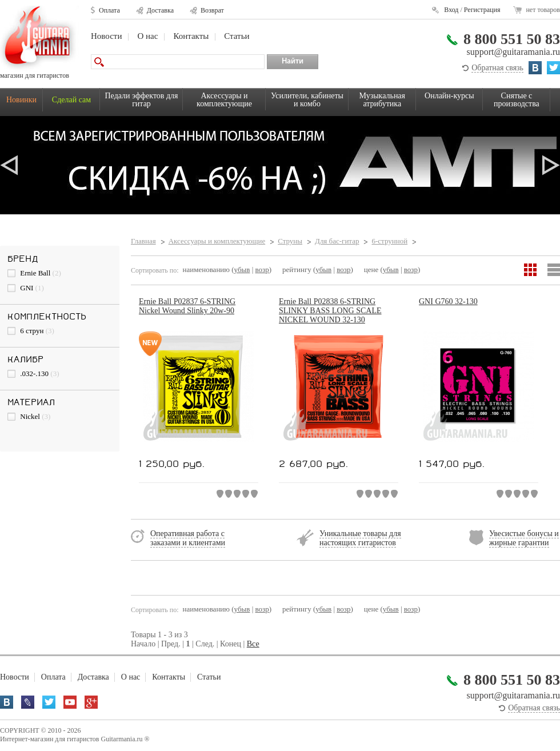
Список (554, 270)
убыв (242, 269)
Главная (143, 241)
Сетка (530, 270)
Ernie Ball (34, 273)
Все (253, 644)
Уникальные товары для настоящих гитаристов (360, 538)
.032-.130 (33, 373)
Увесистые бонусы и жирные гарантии (524, 538)
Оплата (109, 10)
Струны (290, 241)
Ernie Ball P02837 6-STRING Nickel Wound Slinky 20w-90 (187, 306)
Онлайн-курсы (449, 96)
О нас (147, 36)
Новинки (21, 100)
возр (262, 269)
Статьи (237, 36)
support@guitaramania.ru (513, 52)
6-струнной (389, 241)
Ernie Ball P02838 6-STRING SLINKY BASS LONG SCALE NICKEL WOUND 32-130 (330, 311)
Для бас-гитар (337, 241)
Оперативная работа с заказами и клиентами (188, 538)
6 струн (31, 331)
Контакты (191, 36)
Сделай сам (71, 100)
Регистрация (482, 10)
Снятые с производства (517, 100)
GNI (26, 288)
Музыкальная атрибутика (382, 100)
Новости (106, 36)
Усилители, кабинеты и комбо (307, 100)
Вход (451, 10)
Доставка (160, 10)
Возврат (212, 10)
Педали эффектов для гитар (142, 100)
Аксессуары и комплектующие (224, 100)
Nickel (29, 416)
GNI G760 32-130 (448, 301)
